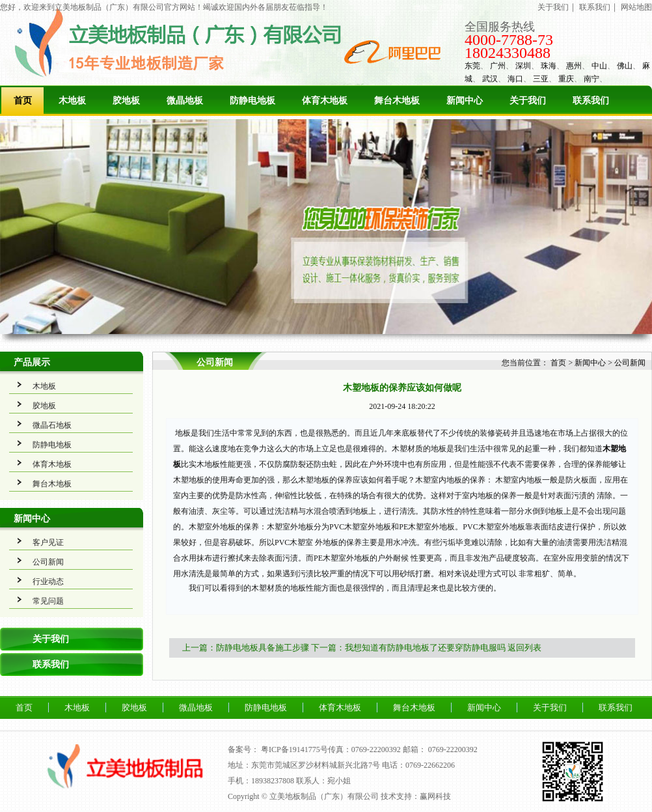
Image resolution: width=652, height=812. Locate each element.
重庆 (566, 79)
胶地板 (126, 101)
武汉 (490, 79)
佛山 (625, 66)
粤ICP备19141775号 (294, 749)
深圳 (523, 66)
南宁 (591, 79)
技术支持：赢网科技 (416, 796)
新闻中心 (465, 101)
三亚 (541, 79)
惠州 (574, 66)
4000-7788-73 (509, 40)
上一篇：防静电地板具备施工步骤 (246, 648)
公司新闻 (48, 562)
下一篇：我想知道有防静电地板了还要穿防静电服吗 (408, 648)
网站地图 (636, 7)
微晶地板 (185, 101)
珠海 (549, 66)
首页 (23, 101)
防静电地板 (252, 101)
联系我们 (595, 7)
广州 (498, 66)
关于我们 (553, 7)
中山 (599, 66)
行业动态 (48, 581)
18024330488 (508, 53)
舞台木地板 (397, 101)
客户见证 (48, 542)
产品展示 (32, 362)
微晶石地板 (52, 425)
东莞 (472, 66)
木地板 (72, 101)
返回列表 (524, 648)
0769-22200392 (453, 749)
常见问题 (48, 601)
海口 (515, 79)
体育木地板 (325, 101)
